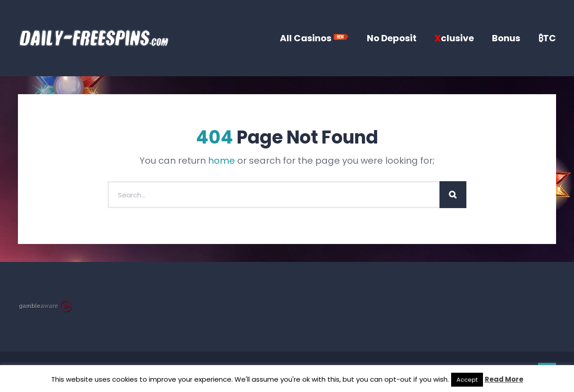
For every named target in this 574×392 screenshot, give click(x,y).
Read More (504, 379)
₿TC (547, 38)
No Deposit (392, 38)
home (222, 161)
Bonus (506, 38)
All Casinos (314, 38)
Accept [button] (467, 380)
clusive (454, 38)
